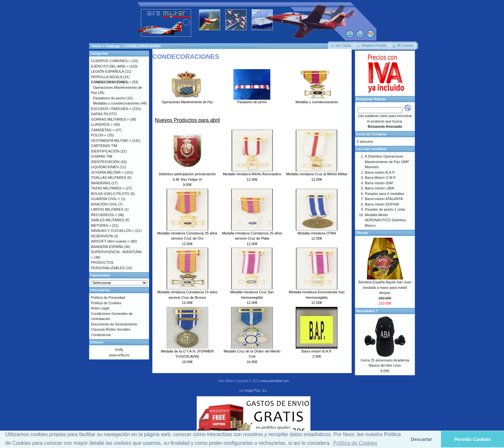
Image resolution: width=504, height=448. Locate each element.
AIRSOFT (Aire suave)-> (110, 241)
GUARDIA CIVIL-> (105, 199)
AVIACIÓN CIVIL (104, 204)
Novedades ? (367, 311)
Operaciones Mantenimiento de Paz (187, 100)
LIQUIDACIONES (105, 167)
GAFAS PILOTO (104, 114)
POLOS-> (99, 135)
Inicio (97, 46)
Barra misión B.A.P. (317, 351)
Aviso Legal (100, 308)
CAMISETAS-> (103, 130)
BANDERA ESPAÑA (107, 247)
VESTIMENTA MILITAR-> (111, 141)
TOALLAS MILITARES (109, 178)
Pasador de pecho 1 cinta (385, 209)
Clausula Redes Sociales (111, 329)
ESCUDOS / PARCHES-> (111, 109)
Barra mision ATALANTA (384, 199)
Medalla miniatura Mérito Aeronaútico (252, 174)
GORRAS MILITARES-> (110, 119)
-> (111, 82)
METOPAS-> (101, 225)
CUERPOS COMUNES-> (111, 61)
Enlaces (97, 342)
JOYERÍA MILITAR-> (107, 172)
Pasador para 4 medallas (384, 194)
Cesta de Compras (371, 134)
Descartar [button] (421, 439)
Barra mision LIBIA (380, 188)
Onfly (119, 350)
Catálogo (113, 46)
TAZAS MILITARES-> (108, 188)
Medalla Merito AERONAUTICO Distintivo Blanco (385, 220)
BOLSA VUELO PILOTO (110, 194)
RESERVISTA (102, 236)
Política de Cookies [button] (355, 443)
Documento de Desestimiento (114, 324)
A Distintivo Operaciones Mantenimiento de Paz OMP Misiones (387, 162)
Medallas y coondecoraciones (317, 100)
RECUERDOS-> (104, 215)
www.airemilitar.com (274, 381)
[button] (341, 46)
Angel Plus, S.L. (256, 391)
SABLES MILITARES (108, 220)
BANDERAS (101, 183)
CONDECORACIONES (142, 46)
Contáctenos (101, 335)
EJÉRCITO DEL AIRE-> (110, 66)
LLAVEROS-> (102, 124)
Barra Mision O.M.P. (381, 178)
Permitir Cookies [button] (473, 439)
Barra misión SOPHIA (382, 204)
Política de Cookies (106, 303)
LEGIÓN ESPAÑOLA (108, 71)
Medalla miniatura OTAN (317, 233)
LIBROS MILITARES (107, 209)
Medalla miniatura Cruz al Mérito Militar (317, 174)
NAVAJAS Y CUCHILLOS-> (113, 231)
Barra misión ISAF (379, 183)
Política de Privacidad (108, 297)
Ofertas (362, 233)
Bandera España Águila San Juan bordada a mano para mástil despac (385, 287)
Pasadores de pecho (252, 100)
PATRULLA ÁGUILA (107, 77)
